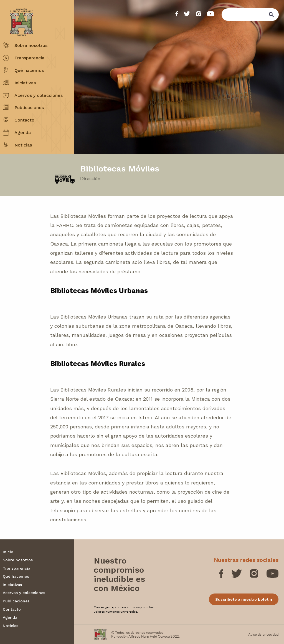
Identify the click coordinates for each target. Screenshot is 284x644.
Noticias (23, 145)
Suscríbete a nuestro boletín (244, 599)
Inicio (8, 552)
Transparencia (29, 58)
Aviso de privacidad (263, 634)
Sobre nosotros (31, 45)
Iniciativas (25, 83)
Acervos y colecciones (39, 95)
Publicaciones (29, 108)
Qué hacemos (29, 70)
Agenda (23, 132)
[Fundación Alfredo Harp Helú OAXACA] (18, 17)
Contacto (24, 120)
